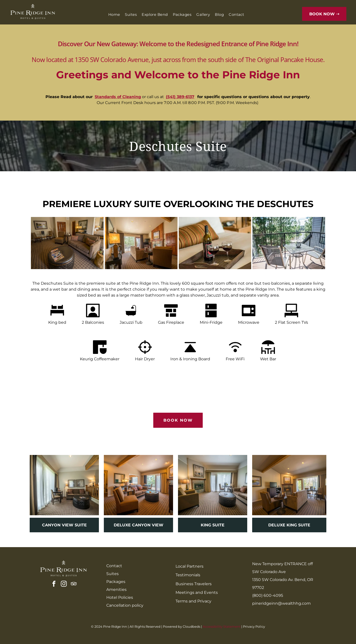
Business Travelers (194, 584)
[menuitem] (114, 15)
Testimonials (188, 575)
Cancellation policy (125, 605)
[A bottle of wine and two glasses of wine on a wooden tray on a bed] (215, 243)
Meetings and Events (197, 592)
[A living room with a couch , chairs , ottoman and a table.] (67, 243)
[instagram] (64, 585)
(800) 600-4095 (268, 595)
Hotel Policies (120, 597)
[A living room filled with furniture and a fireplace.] (141, 243)
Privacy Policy (254, 626)
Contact (114, 566)
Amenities (116, 590)
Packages (116, 582)
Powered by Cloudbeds (182, 626)
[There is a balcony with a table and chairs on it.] (289, 243)
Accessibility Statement (222, 626)
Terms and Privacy (193, 601)
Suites (112, 574)
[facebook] (54, 585)
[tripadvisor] (74, 585)
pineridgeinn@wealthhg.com (281, 603)
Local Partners (189, 566)
